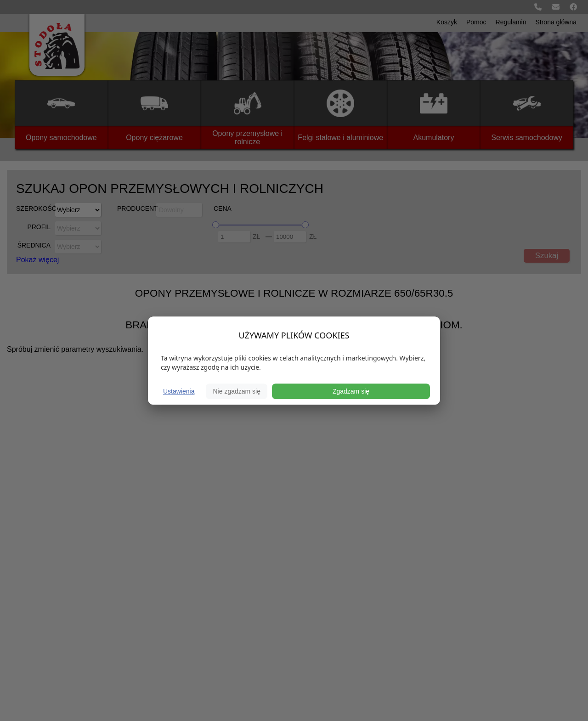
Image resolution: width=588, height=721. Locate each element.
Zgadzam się (351, 391)
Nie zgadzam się (237, 391)
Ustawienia (179, 391)
